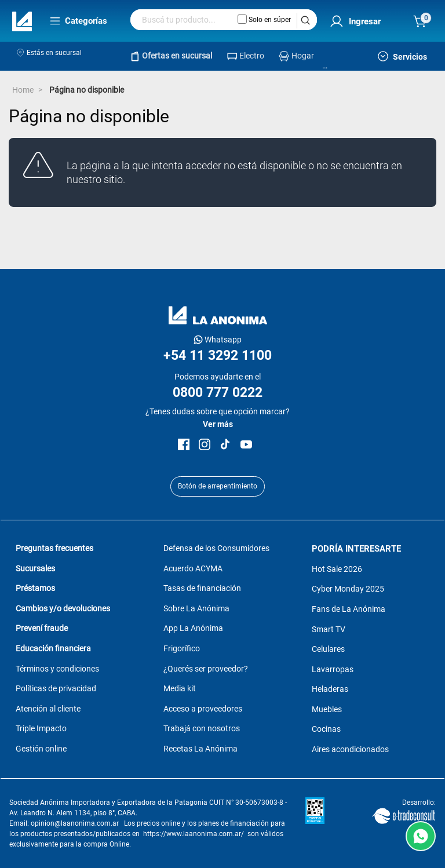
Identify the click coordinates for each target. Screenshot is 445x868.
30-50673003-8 (259, 803)
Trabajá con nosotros (202, 728)
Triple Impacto (41, 728)
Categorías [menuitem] (79, 21)
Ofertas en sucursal (177, 56)
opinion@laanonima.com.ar (75, 823)
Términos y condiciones (57, 669)
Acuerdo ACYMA (193, 568)
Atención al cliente (48, 709)
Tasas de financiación (202, 588)
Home (23, 90)
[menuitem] (353, 22)
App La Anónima (193, 628)
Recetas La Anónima (200, 749)
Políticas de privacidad (56, 688)
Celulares (328, 649)
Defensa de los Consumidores (216, 548)
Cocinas (326, 729)
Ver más (218, 424)
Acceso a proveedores (203, 709)
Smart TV (329, 629)
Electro (252, 56)
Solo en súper (264, 19)
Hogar (303, 56)
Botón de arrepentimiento (218, 486)
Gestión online (41, 749)
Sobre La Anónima (196, 608)
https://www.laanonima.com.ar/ (194, 834)
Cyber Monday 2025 (348, 589)
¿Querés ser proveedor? (206, 669)
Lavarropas (333, 669)
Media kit (180, 688)
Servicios (402, 56)
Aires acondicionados (350, 749)
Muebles (327, 709)
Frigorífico (182, 648)
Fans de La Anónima (349, 609)
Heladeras (330, 689)
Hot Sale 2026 (337, 569)
